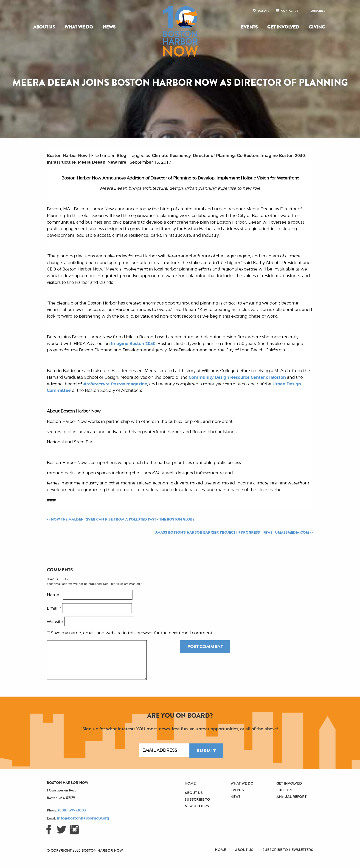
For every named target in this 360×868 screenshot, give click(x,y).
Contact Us (290, 11)
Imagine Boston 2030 (283, 156)
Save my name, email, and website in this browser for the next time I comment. (132, 633)
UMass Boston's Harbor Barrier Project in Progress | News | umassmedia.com (232, 532)
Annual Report (291, 797)
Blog (121, 156)
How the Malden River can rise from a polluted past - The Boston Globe (123, 519)
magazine (115, 384)
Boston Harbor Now (67, 156)
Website (55, 622)
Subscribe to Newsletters (288, 850)
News (109, 27)
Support (285, 790)
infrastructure (61, 162)
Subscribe (318, 11)
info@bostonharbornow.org (83, 818)
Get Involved (283, 27)
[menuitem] (45, 27)
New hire (117, 162)
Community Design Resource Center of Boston (237, 378)
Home (190, 783)
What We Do (79, 27)
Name (54, 595)
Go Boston (248, 156)
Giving (317, 27)
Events (249, 27)
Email (54, 609)
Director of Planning (214, 156)
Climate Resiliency (171, 156)
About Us (44, 27)
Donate (263, 11)
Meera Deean (92, 162)
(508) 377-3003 (72, 810)
